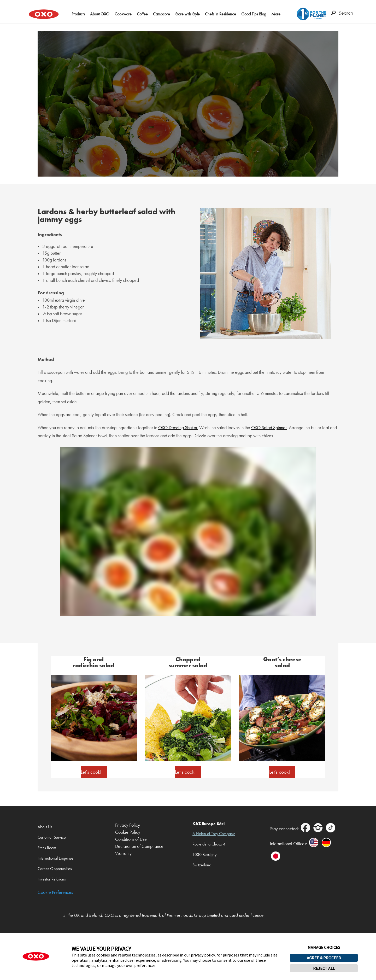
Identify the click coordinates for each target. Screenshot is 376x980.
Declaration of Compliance (139, 846)
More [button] (276, 14)
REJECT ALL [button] (324, 968)
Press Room (47, 848)
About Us (45, 827)
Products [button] (78, 14)
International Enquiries (55, 858)
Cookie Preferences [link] (55, 892)
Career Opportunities (55, 869)
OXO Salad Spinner (269, 427)
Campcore (161, 14)
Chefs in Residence (221, 14)
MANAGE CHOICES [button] (324, 947)
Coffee (142, 14)
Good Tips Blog (254, 14)
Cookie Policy (128, 832)
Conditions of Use (131, 839)
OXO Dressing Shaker (178, 427)
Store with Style (187, 14)
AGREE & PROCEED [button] (324, 958)
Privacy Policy (128, 825)
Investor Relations (52, 879)
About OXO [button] (100, 14)
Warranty (123, 853)
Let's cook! (91, 772)
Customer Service (52, 837)
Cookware (123, 14)
